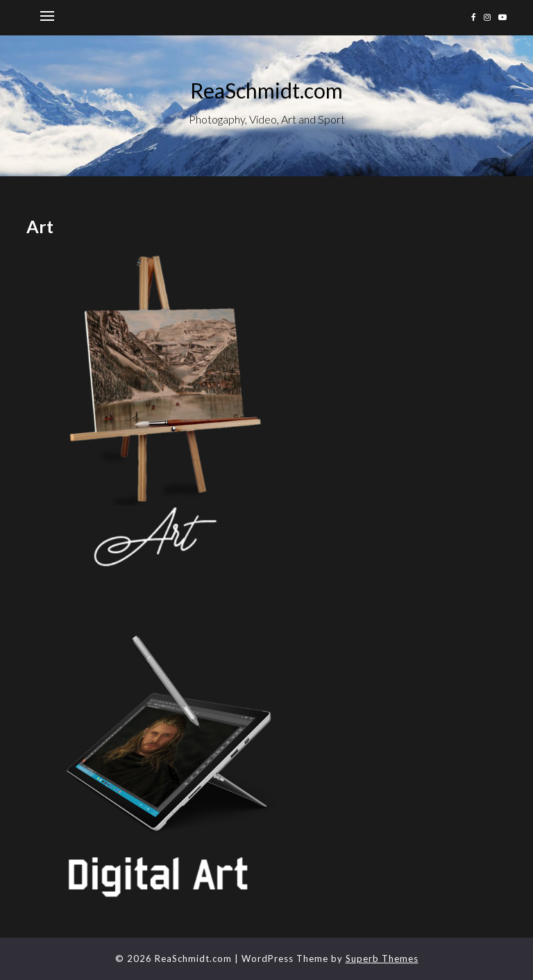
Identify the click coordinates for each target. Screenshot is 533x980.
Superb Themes (382, 958)
